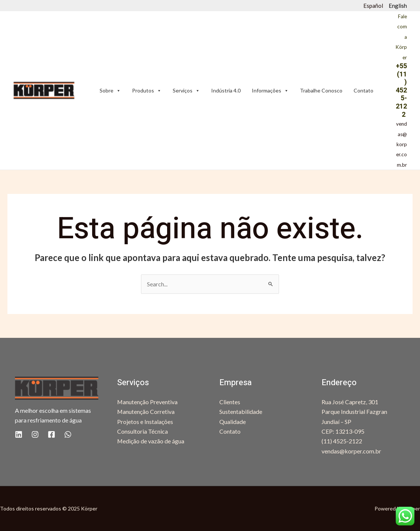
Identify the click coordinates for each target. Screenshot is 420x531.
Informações (270, 91)
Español (373, 6)
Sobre (110, 91)
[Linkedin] (19, 434)
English (398, 6)
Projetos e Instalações (145, 422)
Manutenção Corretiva (146, 411)
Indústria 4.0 (226, 90)
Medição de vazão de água (151, 441)
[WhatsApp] (68, 434)
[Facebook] (51, 434)
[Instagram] (35, 434)
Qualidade (233, 422)
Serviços (186, 91)
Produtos (147, 91)
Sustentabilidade (241, 411)
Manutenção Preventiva (148, 402)
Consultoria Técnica (142, 431)
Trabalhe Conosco (321, 90)
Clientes (230, 402)
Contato (363, 90)
